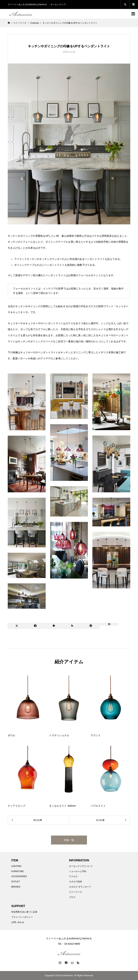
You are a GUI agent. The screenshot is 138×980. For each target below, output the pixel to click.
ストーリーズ (75, 892)
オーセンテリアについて (81, 866)
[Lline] (54, 626)
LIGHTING (16, 866)
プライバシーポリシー (22, 917)
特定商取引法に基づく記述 (24, 912)
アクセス (73, 876)
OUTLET (16, 882)
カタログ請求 (75, 882)
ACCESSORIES (19, 876)
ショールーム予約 (78, 871)
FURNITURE (18, 871)
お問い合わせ (18, 922)
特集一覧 (69, 840)
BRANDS (16, 887)
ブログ (72, 897)
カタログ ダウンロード (80, 887)
